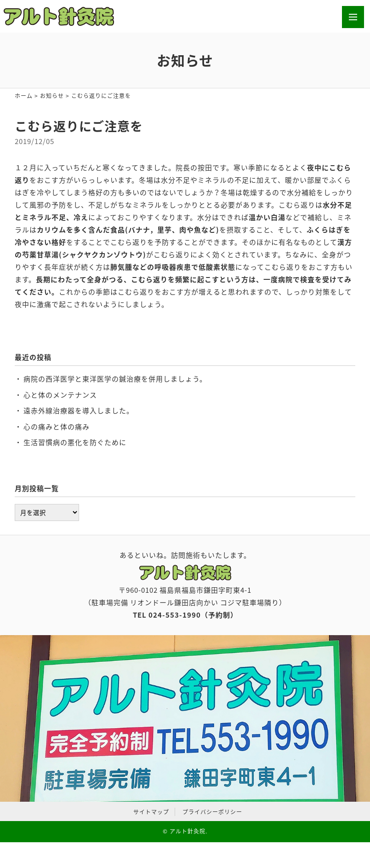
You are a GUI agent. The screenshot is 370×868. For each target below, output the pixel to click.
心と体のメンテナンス (60, 395)
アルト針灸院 (188, 831)
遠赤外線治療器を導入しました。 (79, 411)
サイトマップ (151, 812)
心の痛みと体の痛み (57, 427)
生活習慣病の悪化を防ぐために (75, 442)
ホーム (24, 96)
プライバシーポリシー (212, 812)
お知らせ (52, 96)
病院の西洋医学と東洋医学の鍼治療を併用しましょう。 (115, 379)
